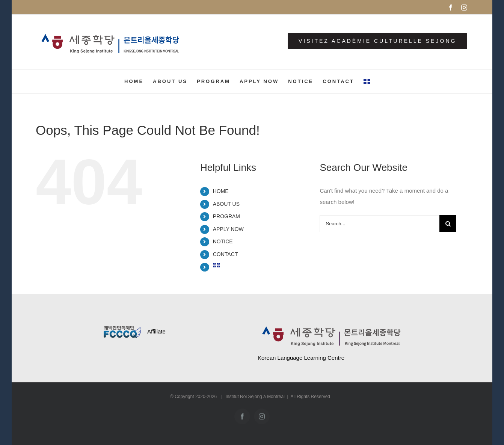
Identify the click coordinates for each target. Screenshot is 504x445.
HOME (221, 191)
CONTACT (226, 254)
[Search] (448, 224)
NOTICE (223, 241)
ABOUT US (226, 204)
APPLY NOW (228, 229)
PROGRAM (226, 216)
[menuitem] (367, 81)
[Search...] (380, 224)
